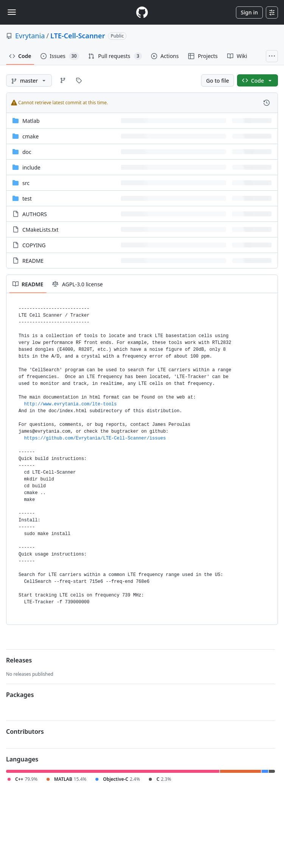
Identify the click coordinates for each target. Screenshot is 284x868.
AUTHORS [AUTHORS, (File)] (35, 214)
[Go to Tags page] (79, 80)
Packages (20, 695)
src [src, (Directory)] (26, 183)
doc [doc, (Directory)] (27, 152)
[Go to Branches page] (63, 80)
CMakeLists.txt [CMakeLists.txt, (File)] (40, 230)
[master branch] (29, 80)
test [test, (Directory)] (27, 199)
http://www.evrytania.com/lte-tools (70, 404)
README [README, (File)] (33, 261)
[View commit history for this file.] (267, 103)
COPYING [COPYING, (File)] (34, 245)
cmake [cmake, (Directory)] (30, 136)
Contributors (25, 731)
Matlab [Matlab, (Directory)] (31, 121)
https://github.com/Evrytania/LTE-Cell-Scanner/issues (95, 438)
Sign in (249, 12)
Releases (19, 660)
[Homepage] (142, 12)
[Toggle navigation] (12, 12)
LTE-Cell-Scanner (78, 36)
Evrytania (30, 36)
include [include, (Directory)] (31, 167)
